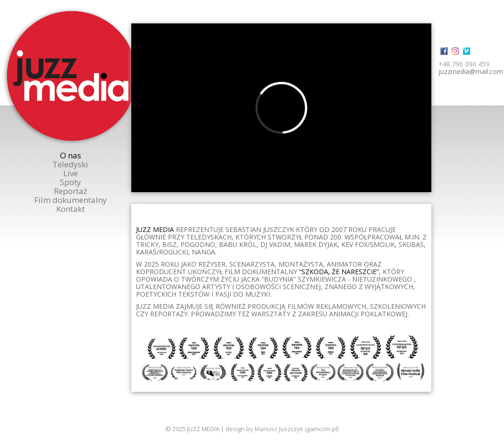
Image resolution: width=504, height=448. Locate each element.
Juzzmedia (71, 76)
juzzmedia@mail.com (471, 71)
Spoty (71, 182)
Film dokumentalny (71, 200)
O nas (71, 155)
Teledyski (70, 164)
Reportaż (71, 191)
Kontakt (71, 209)
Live (71, 173)
